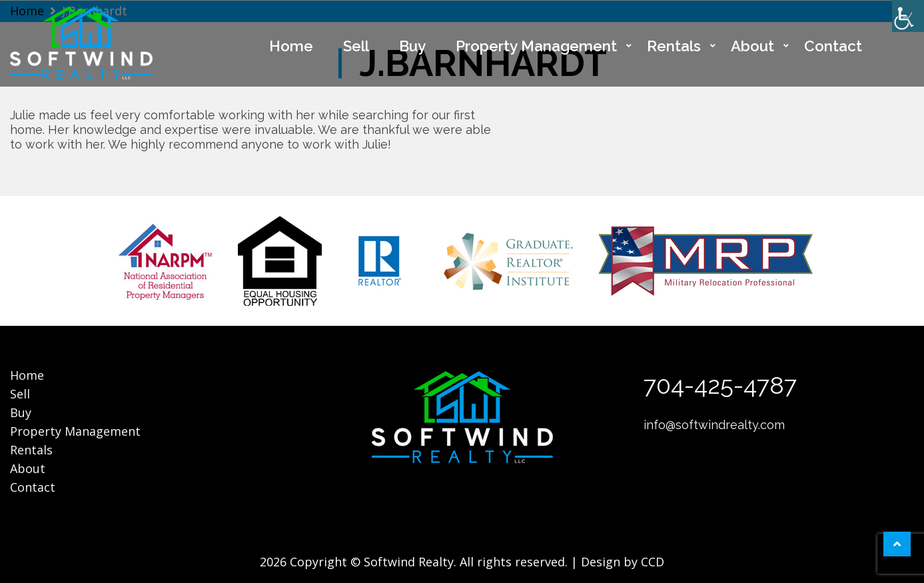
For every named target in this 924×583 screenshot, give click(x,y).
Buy (412, 46)
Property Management (536, 46)
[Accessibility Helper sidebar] (908, 16)
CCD (653, 562)
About (752, 46)
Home (291, 46)
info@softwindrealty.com (714, 425)
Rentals (674, 46)
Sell (356, 46)
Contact (833, 46)
